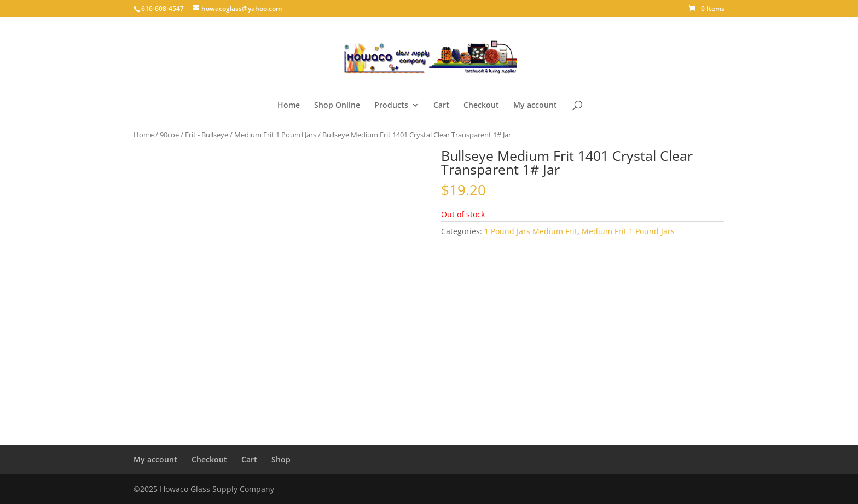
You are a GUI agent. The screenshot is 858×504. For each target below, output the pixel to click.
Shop (281, 459)
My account (535, 106)
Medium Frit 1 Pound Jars (275, 135)
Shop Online (337, 106)
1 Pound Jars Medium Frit (531, 231)
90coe (169, 135)
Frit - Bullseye (207, 135)
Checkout (481, 106)
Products (391, 106)
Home (289, 106)
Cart (441, 106)
